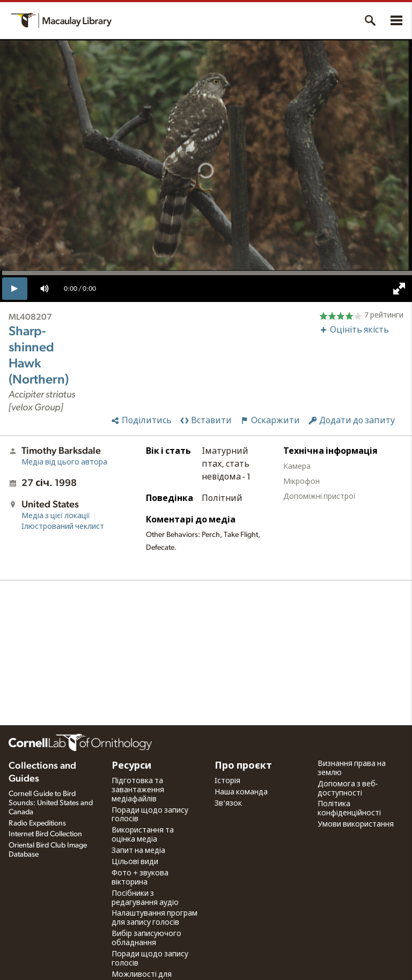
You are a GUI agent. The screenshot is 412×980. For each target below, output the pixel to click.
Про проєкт (243, 766)
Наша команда (241, 792)
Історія (227, 781)
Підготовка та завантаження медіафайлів (138, 790)
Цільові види (135, 862)
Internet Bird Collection (45, 834)
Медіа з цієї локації (56, 516)
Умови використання (356, 824)
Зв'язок (228, 804)
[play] (15, 289)
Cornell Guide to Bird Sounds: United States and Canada (51, 803)
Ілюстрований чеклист (63, 527)
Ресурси (131, 766)
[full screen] (399, 289)
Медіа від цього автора (64, 462)
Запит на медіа (138, 851)
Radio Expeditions (37, 823)
